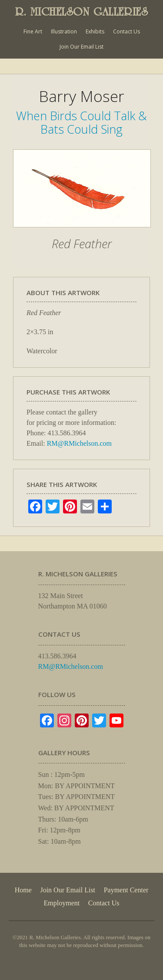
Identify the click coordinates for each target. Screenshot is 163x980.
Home (23, 890)
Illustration (64, 31)
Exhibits (95, 31)
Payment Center (126, 890)
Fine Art (33, 31)
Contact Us (126, 31)
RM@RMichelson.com (79, 443)
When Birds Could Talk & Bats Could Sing (81, 122)
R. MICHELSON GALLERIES (82, 12)
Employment (62, 903)
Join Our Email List (81, 47)
